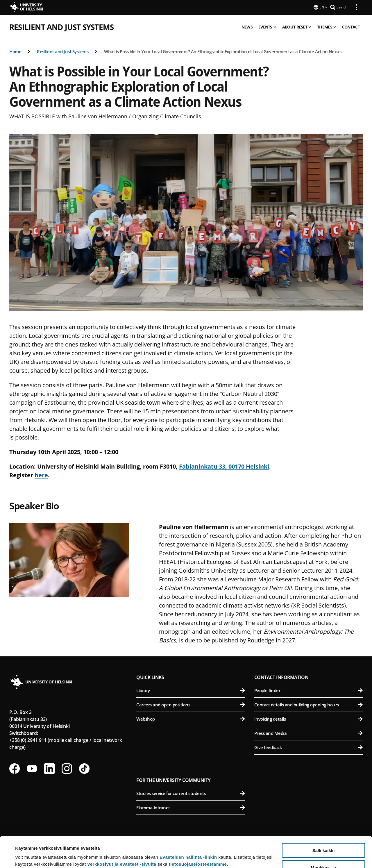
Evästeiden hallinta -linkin (188, 826)
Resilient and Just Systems (61, 26)
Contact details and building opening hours (308, 704)
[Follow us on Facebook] (15, 768)
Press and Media (308, 733)
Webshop (191, 718)
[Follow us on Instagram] (67, 768)
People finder (308, 690)
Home (15, 51)
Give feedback (308, 747)
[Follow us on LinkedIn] (49, 768)
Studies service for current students (191, 793)
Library (191, 690)
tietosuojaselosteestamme (198, 833)
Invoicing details (308, 718)
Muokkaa (324, 837)
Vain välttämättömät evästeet (323, 854)
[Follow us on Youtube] (32, 768)
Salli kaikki (324, 820)
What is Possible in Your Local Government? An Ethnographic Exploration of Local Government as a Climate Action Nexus (223, 51)
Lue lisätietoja (30, 849)
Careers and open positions (191, 704)
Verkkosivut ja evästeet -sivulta (122, 833)
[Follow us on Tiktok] (84, 768)
